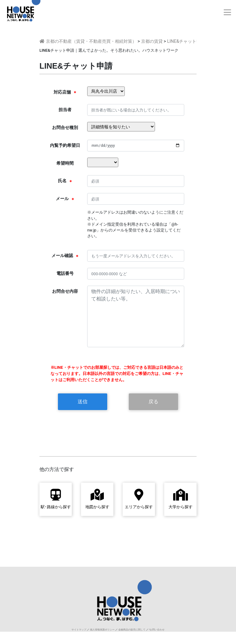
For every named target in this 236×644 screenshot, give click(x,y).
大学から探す (181, 499)
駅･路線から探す (56, 499)
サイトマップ (79, 630)
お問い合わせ (157, 630)
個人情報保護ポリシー (102, 630)
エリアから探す (139, 499)
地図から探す (97, 499)
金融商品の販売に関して (132, 630)
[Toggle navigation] (227, 12)
